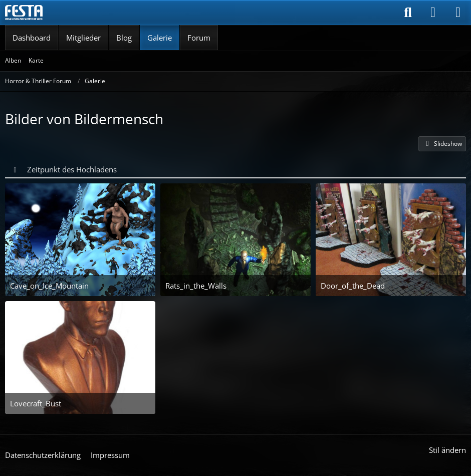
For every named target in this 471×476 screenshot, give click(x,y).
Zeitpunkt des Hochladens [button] (72, 169)
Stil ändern (447, 450)
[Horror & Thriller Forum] (24, 13)
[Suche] (408, 13)
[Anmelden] (433, 13)
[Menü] (458, 13)
